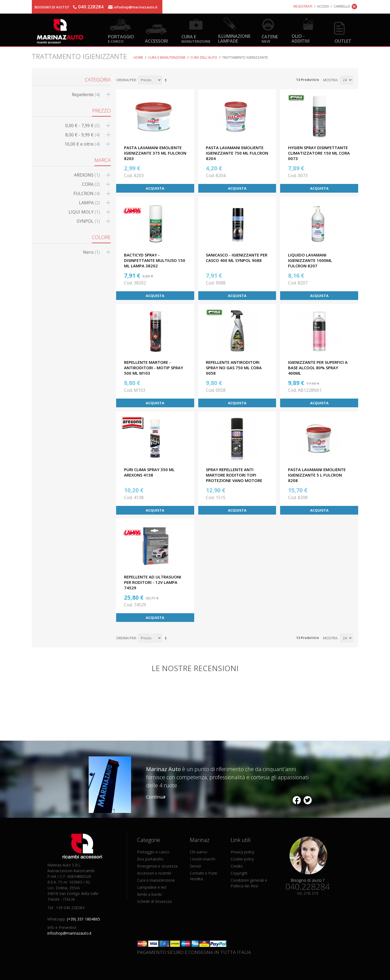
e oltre (82, 144)
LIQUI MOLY (84, 212)
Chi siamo (199, 852)
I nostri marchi (202, 859)
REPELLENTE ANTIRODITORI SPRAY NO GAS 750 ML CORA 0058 (234, 368)
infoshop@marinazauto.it (136, 7)
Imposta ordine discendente (167, 80)
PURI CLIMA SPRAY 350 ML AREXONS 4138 (149, 472)
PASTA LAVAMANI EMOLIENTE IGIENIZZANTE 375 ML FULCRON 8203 (155, 153)
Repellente (86, 95)
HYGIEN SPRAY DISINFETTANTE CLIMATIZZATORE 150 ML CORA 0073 (319, 153)
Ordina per (126, 80)
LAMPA (89, 203)
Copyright (239, 873)
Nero (91, 252)
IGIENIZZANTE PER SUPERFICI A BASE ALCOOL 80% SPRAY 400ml (318, 368)
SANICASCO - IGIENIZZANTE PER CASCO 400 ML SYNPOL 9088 (237, 258)
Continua (155, 797)
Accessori (156, 41)
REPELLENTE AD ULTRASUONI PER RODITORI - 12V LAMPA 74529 (153, 582)
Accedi (323, 6)
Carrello (342, 6)
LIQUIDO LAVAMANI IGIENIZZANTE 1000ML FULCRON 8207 (310, 260)
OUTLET (343, 41)
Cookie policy (242, 859)
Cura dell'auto (204, 57)
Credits (237, 866)
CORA (91, 184)
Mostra (330, 80)
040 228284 (91, 7)
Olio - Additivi (301, 38)
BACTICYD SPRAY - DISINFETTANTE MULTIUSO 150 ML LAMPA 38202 (155, 260)
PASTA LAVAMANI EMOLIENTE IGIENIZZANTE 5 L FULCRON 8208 (317, 475)
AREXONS (87, 175)
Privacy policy (242, 852)
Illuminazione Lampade (234, 38)
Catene (270, 38)
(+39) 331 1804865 (83, 919)
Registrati (303, 6)
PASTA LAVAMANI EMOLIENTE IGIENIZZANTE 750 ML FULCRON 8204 (237, 153)
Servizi (195, 866)
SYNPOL (88, 221)
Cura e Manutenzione (167, 57)
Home (138, 57)
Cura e (196, 38)
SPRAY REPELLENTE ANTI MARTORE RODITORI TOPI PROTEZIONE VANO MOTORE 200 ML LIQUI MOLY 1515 (234, 478)
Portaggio (121, 38)
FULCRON (87, 193)
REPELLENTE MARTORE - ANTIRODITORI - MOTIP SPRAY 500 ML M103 (154, 368)
